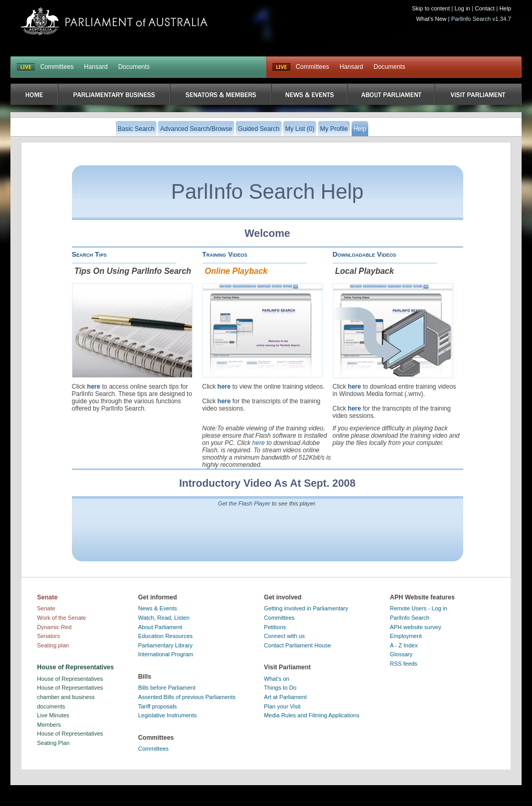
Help (505, 8)
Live (281, 67)
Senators (49, 636)
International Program (166, 654)
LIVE (26, 67)
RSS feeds (404, 664)
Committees (57, 67)
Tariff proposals (158, 706)
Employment (406, 636)
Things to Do (280, 688)
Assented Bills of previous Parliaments (187, 697)
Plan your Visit (282, 706)
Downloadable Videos (365, 254)
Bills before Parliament (167, 688)
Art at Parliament (285, 697)
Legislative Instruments (168, 715)
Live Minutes (53, 715)
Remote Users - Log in (419, 608)
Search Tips (89, 254)
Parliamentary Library (166, 645)
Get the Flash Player (244, 503)
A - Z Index (404, 645)
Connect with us (284, 636)
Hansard (96, 67)
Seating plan (53, 645)
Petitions (275, 627)
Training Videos (225, 254)
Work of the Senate (62, 618)
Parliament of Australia (114, 21)
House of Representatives (70, 679)
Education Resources (166, 636)
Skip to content (431, 8)
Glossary (401, 654)
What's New (431, 19)
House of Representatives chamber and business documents (70, 697)
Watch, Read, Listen (164, 618)
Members (49, 725)
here (94, 387)
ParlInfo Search (410, 618)
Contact (485, 8)
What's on (277, 679)
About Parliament (160, 627)
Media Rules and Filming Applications (312, 715)
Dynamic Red (54, 627)
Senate (46, 608)
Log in (463, 8)
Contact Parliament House (297, 645)
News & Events (158, 608)
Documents (134, 67)
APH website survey (416, 627)
